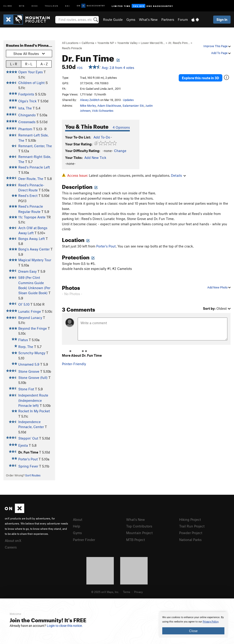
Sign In (222, 19)
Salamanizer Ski (133, 106)
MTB (22, 6)
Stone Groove (29, 371)
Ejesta (23, 445)
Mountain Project (139, 533)
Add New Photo (219, 287)
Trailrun (52, 6)
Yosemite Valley (127, 43)
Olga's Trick (27, 101)
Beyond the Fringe (33, 328)
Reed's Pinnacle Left (34, 167)
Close (193, 631)
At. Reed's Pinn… (179, 43)
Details (178, 175)
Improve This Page (217, 46)
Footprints (26, 94)
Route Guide (113, 19)
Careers (11, 547)
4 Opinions (121, 127)
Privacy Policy (211, 622)
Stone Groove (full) (33, 378)
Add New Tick (95, 158)
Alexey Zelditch (90, 100)
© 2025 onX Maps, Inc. (105, 592)
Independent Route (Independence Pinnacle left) (33, 400)
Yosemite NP (106, 43)
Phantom (25, 129)
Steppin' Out (28, 438)
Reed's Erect (28, 196)
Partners (168, 19)
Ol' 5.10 (24, 304)
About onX (13, 541)
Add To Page (221, 53)
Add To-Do (102, 137)
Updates (128, 100)
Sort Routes (33, 475)
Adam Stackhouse (109, 106)
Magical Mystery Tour (35, 260)
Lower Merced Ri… (153, 43)
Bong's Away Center (34, 249)
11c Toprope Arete (32, 217)
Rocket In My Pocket (34, 411)
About (78, 519)
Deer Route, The (31, 179)
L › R (14, 64)
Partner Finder (84, 540)
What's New (148, 19)
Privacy (138, 592)
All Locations (70, 43)
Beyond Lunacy (30, 318)
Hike (35, 6)
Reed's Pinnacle (72, 48)
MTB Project (136, 540)
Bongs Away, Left (32, 239)
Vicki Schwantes (103, 111)
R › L (29, 64)
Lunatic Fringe (30, 311)
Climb (8, 6)
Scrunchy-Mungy (32, 353)
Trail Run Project (192, 526)
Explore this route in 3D (201, 78)
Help (77, 526)
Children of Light (31, 83)
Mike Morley (88, 106)
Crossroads (27, 122)
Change (120, 151)
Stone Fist (26, 389)
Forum (183, 19)
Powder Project (191, 533)
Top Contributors (139, 526)
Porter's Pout (28, 459)
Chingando (27, 115)
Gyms (131, 19)
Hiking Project (190, 519)
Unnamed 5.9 (29, 364)
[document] (193, 625)
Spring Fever (28, 466)
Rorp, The (26, 347)
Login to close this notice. (65, 626)
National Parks (190, 540)
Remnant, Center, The (35, 146)
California (88, 43)
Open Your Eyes (31, 72)
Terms (127, 592)
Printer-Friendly (74, 364)
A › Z (44, 64)
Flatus (23, 340)
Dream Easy (27, 271)
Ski (68, 6)
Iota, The (25, 108)
